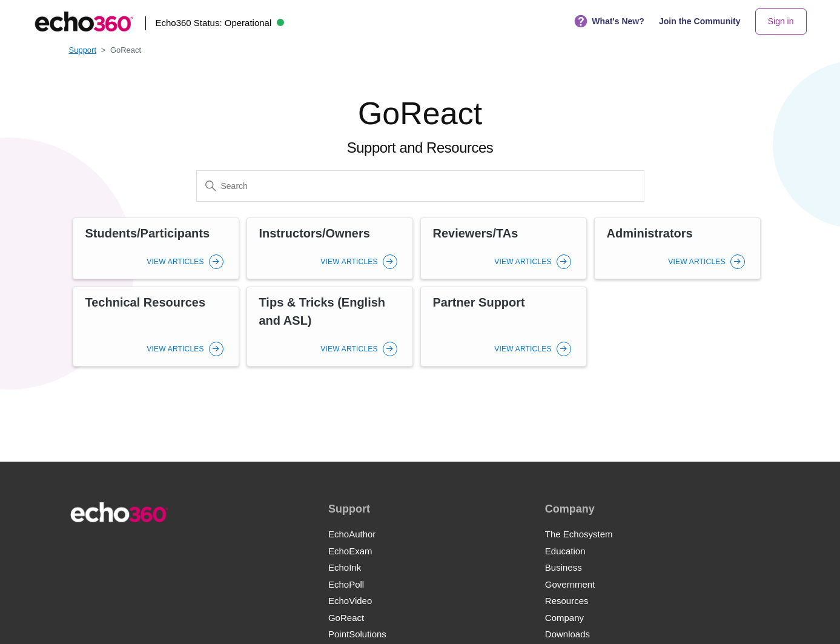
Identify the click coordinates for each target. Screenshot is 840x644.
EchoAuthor (352, 534)
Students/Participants (148, 233)
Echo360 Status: (220, 23)
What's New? (609, 22)
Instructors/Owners (315, 233)
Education (565, 551)
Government (570, 584)
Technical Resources (146, 302)
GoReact (346, 618)
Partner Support (479, 302)
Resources (567, 601)
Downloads (567, 634)
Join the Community (700, 21)
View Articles (185, 262)
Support (83, 50)
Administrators (650, 233)
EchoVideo (350, 601)
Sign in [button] (781, 21)
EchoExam (350, 551)
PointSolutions (357, 634)
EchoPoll (346, 584)
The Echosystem (579, 534)
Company (564, 618)
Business (564, 567)
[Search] (420, 186)
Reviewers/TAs (476, 233)
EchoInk (345, 567)
